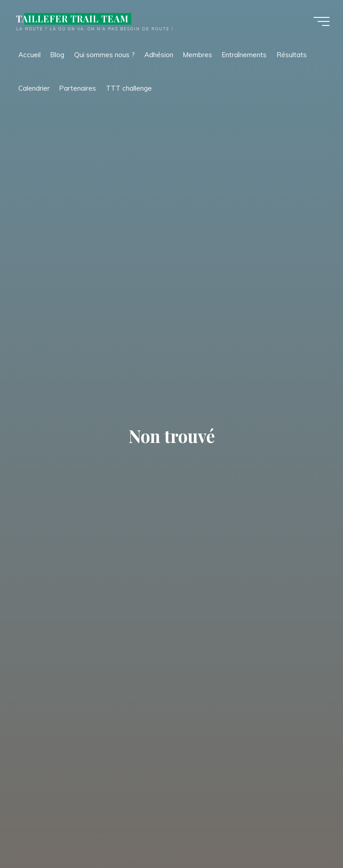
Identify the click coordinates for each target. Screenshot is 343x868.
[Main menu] (322, 21)
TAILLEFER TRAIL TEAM (72, 19)
